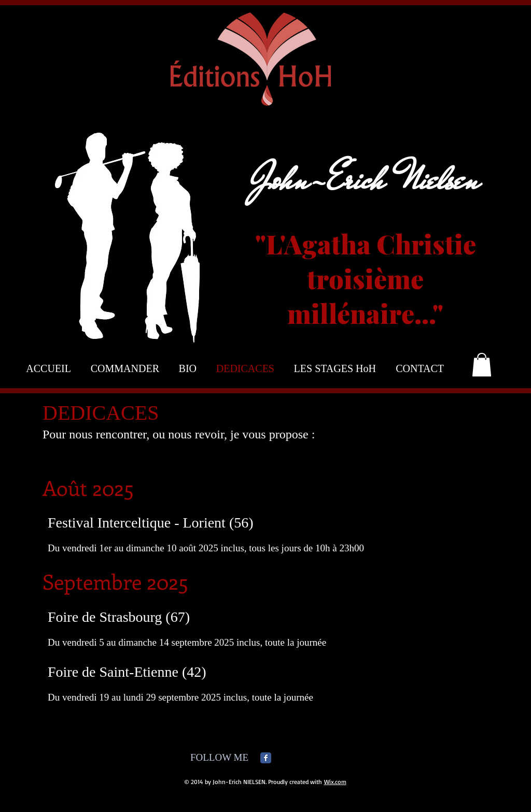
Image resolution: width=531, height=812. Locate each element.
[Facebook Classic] (266, 758)
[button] (482, 365)
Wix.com (335, 782)
